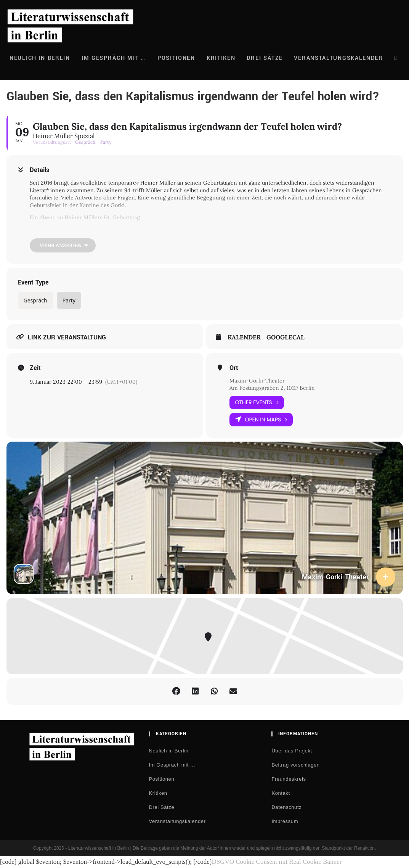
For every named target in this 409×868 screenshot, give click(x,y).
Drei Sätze (162, 807)
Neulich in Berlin (169, 751)
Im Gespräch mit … (172, 765)
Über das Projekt (292, 751)
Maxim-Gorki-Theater (257, 381)
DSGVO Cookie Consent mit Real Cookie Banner (277, 862)
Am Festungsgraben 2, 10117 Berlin (272, 388)
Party (69, 300)
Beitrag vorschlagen (295, 765)
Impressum (285, 821)
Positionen (162, 779)
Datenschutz (286, 807)
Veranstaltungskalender (177, 821)
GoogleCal (285, 337)
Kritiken (158, 793)
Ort (234, 368)
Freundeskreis (289, 779)
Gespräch (35, 300)
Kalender (244, 337)
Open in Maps (261, 420)
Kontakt (281, 793)
